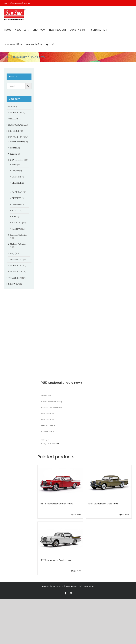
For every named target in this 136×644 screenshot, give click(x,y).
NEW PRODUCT (16, 125)
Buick (14, 165)
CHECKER (17, 198)
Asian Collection (17, 142)
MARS (15, 217)
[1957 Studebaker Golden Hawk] (60, 482)
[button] (53, 44)
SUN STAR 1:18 (15, 137)
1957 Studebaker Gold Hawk (103, 504)
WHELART (13, 119)
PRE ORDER (14, 131)
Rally (12, 253)
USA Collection (17, 160)
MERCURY (17, 223)
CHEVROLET (18, 183)
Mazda (11, 107)
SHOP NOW (14, 284)
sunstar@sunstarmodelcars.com (17, 3)
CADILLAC (17, 192)
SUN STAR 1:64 (15, 113)
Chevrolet (16, 204)
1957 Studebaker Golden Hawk (56, 504)
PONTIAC (16, 229)
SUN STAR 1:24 (15, 272)
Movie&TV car (16, 260)
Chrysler (15, 171)
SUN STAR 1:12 (15, 266)
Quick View (76, 515)
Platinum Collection (18, 244)
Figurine (13, 154)
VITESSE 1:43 (14, 278)
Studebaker (54, 443)
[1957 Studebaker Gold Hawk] (109, 482)
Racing (13, 148)
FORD (15, 211)
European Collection (18, 235)
